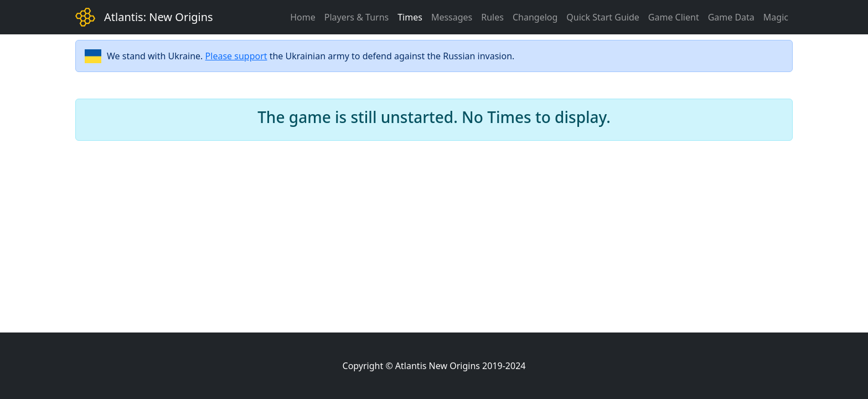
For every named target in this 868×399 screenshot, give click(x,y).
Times (410, 17)
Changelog (535, 17)
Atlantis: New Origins (159, 17)
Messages (452, 17)
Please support (236, 56)
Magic (776, 17)
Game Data (731, 17)
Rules (492, 17)
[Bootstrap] (85, 17)
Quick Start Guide (603, 17)
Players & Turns (356, 17)
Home (303, 17)
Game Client (674, 17)
